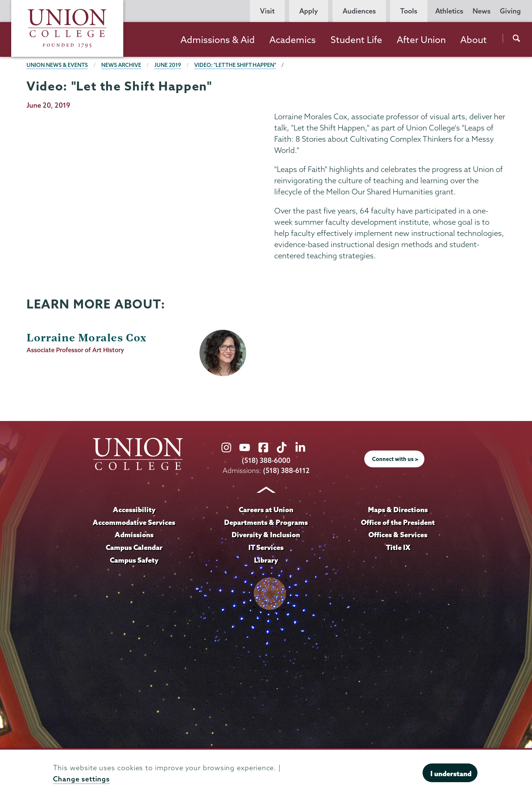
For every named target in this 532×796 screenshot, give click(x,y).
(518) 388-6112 (286, 471)
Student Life (356, 40)
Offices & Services (398, 535)
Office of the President (398, 522)
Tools (409, 11)
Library (266, 560)
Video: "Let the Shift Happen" (235, 65)
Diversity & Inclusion (266, 535)
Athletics (449, 11)
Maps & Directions (398, 510)
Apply (309, 11)
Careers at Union (266, 510)
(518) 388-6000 (266, 460)
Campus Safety (134, 560)
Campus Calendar (134, 547)
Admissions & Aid (218, 40)
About (474, 40)
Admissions (134, 535)
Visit (267, 11)
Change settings (81, 779)
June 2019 (168, 65)
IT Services (266, 547)
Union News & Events (57, 65)
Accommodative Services (134, 522)
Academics (293, 40)
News (482, 11)
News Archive (121, 65)
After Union (421, 40)
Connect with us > (395, 459)
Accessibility (134, 510)
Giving (510, 11)
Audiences (359, 11)
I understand (451, 774)
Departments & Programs (266, 522)
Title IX (398, 547)
